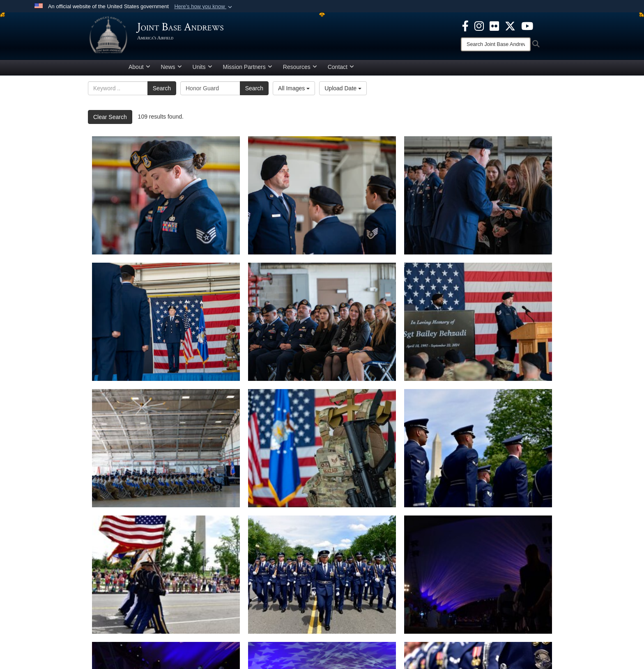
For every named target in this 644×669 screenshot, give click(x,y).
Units (202, 67)
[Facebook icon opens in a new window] (465, 25)
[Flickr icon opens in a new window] (494, 25)
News (171, 67)
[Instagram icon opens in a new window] (479, 25)
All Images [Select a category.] (294, 88)
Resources (300, 67)
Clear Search (110, 117)
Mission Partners (248, 67)
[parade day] (478, 448)
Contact (341, 67)
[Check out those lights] (478, 575)
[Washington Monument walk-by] (166, 575)
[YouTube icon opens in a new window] (527, 25)
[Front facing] (322, 575)
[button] (204, 7)
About (139, 67)
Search (162, 88)
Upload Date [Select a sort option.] (343, 88)
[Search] (496, 44)
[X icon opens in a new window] (510, 25)
